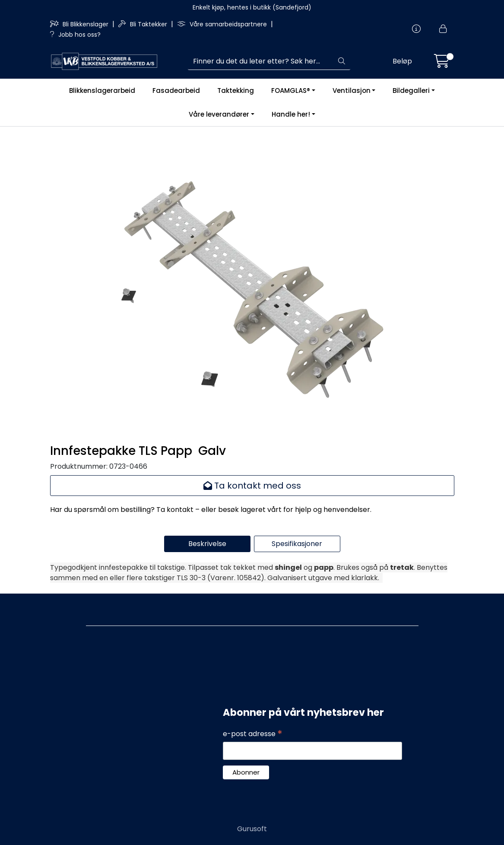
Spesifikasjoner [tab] (297, 544)
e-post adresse (253, 734)
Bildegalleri (411, 91)
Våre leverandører (219, 114)
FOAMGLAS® (291, 91)
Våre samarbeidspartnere (223, 24)
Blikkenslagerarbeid (102, 91)
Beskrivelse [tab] (207, 544)
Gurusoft (252, 829)
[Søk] (261, 61)
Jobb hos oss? (75, 35)
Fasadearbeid (176, 91)
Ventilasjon (352, 91)
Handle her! (291, 114)
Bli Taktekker (144, 24)
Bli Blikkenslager (80, 24)
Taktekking (236, 91)
